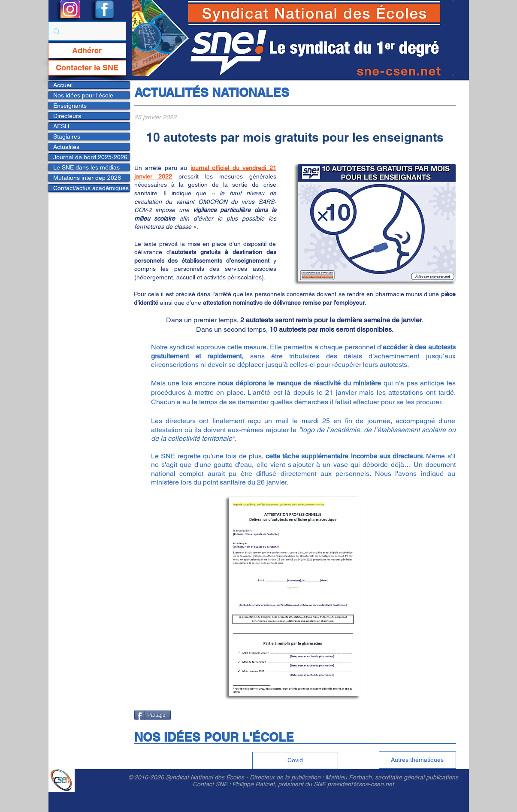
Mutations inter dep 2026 (87, 178)
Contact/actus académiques (91, 188)
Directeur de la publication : (287, 777)
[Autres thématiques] (417, 760)
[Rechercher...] (86, 31)
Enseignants (70, 106)
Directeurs (67, 116)
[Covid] (295, 760)
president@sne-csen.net (361, 784)
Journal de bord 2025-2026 (90, 157)
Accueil (63, 85)
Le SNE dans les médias (86, 167)
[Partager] (153, 715)
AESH (61, 126)
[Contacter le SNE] (87, 68)
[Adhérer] (87, 51)
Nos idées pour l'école (83, 95)
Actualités (66, 147)
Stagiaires (67, 136)
